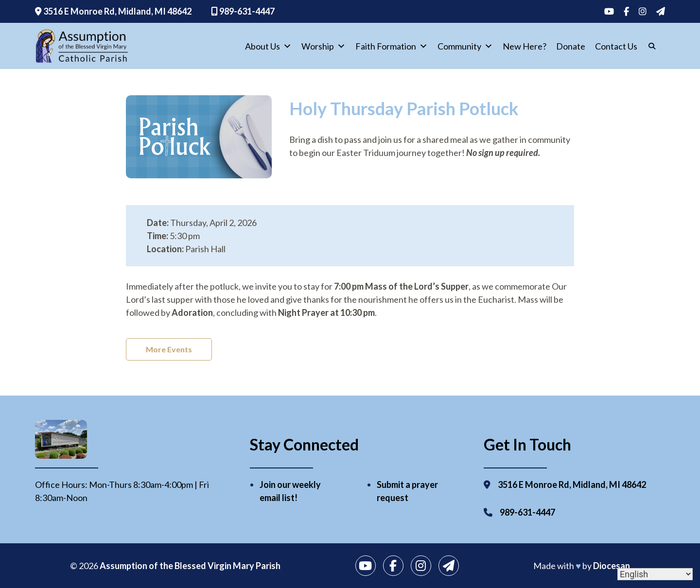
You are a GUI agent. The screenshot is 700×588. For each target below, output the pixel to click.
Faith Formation (392, 46)
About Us (268, 46)
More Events (169, 349)
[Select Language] (655, 574)
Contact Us (616, 46)
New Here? (525, 46)
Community (465, 46)
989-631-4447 (243, 11)
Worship (324, 46)
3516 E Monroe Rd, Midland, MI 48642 (113, 11)
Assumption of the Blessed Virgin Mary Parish (190, 566)
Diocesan (612, 566)
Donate (571, 46)
